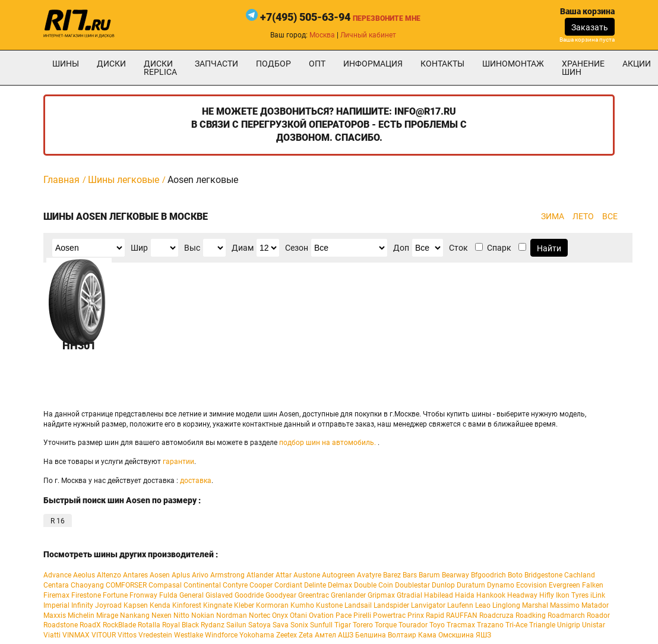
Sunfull (321, 625)
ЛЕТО (583, 216)
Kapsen (136, 605)
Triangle (542, 625)
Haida (465, 595)
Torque (386, 625)
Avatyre (369, 575)
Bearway (455, 575)
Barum (429, 575)
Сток (458, 248)
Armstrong (227, 575)
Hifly (547, 595)
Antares (135, 575)
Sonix (299, 625)
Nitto (181, 615)
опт (317, 64)
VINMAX (76, 635)
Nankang (135, 615)
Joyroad (108, 605)
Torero (363, 625)
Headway (522, 595)
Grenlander (348, 595)
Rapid (435, 615)
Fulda (168, 595)
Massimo (565, 605)
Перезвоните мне (387, 18)
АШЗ (346, 635)
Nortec (260, 615)
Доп (401, 248)
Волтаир (402, 635)
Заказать (590, 27)
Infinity (82, 605)
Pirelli (362, 615)
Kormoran (272, 605)
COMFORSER (126, 585)
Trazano (490, 625)
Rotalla (149, 625)
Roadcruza (496, 615)
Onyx (280, 615)
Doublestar (412, 585)
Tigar (343, 625)
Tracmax (461, 625)
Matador (595, 605)
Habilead (439, 595)
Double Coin (374, 585)
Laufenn (460, 605)
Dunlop (443, 585)
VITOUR (104, 635)
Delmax (340, 585)
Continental (202, 585)
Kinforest (187, 605)
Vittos (127, 635)
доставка (196, 481)
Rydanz (213, 625)
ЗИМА (553, 216)
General (192, 595)
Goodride (249, 595)
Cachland (580, 575)
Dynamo (501, 585)
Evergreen (564, 585)
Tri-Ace (516, 625)
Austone (307, 575)
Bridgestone (543, 575)
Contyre (235, 585)
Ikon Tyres (572, 595)
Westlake (189, 635)
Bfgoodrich (488, 575)
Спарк (499, 248)
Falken (593, 585)
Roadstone (61, 625)
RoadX (90, 625)
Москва (322, 35)
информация (373, 64)
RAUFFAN (462, 615)
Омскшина (456, 635)
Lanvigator (428, 605)
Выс (192, 248)
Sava (281, 625)
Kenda (160, 605)
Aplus (181, 575)
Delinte (315, 585)
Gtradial (409, 595)
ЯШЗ (483, 635)
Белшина (371, 635)
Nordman (232, 615)
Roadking (531, 615)
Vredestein (155, 635)
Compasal (165, 585)
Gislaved (219, 595)
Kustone (329, 605)
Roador (598, 615)
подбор (273, 64)
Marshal (535, 605)
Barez (392, 575)
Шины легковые (124, 180)
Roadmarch (566, 615)
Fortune (115, 595)
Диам (243, 248)
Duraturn (471, 585)
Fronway (143, 595)
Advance (57, 575)
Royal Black (181, 625)
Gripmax (381, 595)
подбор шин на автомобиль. (328, 443)
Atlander (260, 575)
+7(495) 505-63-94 (305, 17)
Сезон (297, 248)
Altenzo (109, 575)
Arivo (200, 575)
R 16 (58, 521)
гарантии (178, 462)
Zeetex (287, 635)
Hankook (491, 595)
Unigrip (569, 625)
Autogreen (339, 575)
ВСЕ (610, 216)
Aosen (160, 575)
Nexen (162, 615)
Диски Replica (160, 68)
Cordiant (288, 585)
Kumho (302, 605)
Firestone (86, 595)
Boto (515, 575)
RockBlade (119, 625)
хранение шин (583, 68)
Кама (427, 635)
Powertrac (389, 615)
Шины (66, 64)
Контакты (442, 64)
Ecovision (532, 585)
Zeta (306, 635)
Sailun (236, 625)
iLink (598, 595)
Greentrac (314, 595)
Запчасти (216, 64)
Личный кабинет (368, 35)
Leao (483, 605)
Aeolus (84, 575)
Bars (410, 575)
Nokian (203, 615)
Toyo (437, 625)
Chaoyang (87, 585)
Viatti (52, 635)
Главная (61, 180)
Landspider (391, 605)
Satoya (260, 625)
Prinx (416, 615)
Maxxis (55, 615)
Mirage (107, 615)
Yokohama (257, 635)
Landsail (358, 605)
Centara (56, 585)
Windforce (221, 635)
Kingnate (218, 605)
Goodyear (281, 595)
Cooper (261, 585)
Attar (284, 575)
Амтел (325, 635)
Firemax (56, 595)
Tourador (413, 625)
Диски (111, 64)
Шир (139, 248)
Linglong (506, 605)
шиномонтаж (513, 64)
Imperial (56, 605)
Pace (344, 615)
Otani (298, 615)
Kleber (244, 605)
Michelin (81, 615)
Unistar (594, 625)
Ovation (321, 615)
